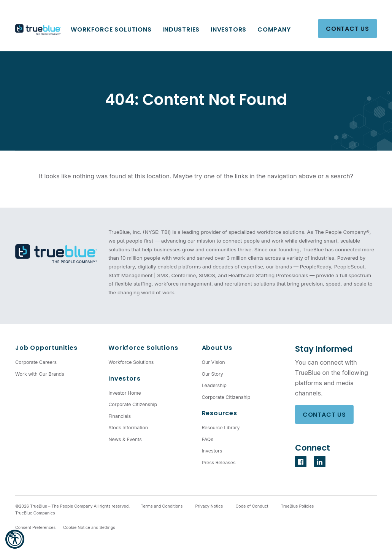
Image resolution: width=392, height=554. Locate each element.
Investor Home (125, 393)
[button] (15, 539)
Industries (181, 29)
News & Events (125, 439)
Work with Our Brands (40, 374)
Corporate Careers (36, 362)
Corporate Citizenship (133, 404)
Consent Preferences (35, 528)
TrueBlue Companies (35, 513)
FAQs (208, 439)
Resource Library (221, 428)
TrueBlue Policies (298, 506)
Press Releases (219, 463)
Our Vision (213, 362)
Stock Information (128, 428)
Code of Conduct (252, 506)
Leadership (214, 385)
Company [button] (274, 29)
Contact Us (348, 29)
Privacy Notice (209, 506)
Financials (120, 416)
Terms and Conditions (162, 506)
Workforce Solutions (111, 29)
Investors (229, 29)
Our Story (213, 374)
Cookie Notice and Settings (89, 528)
